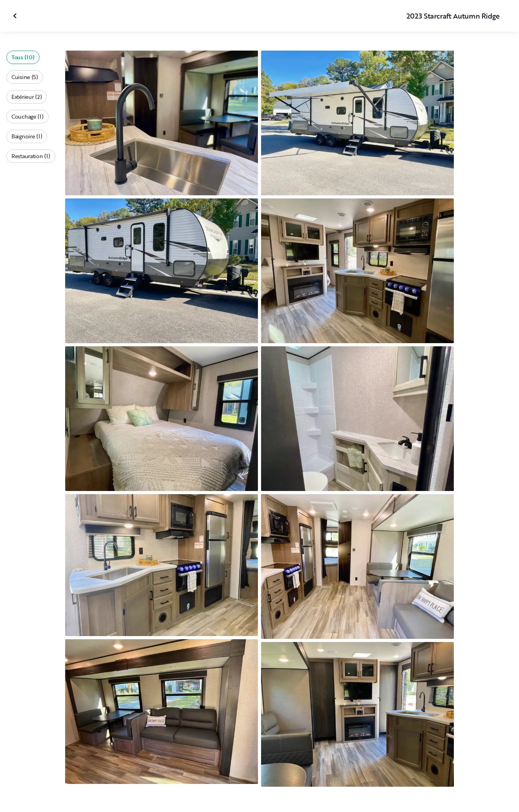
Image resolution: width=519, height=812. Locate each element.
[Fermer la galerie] (16, 16)
